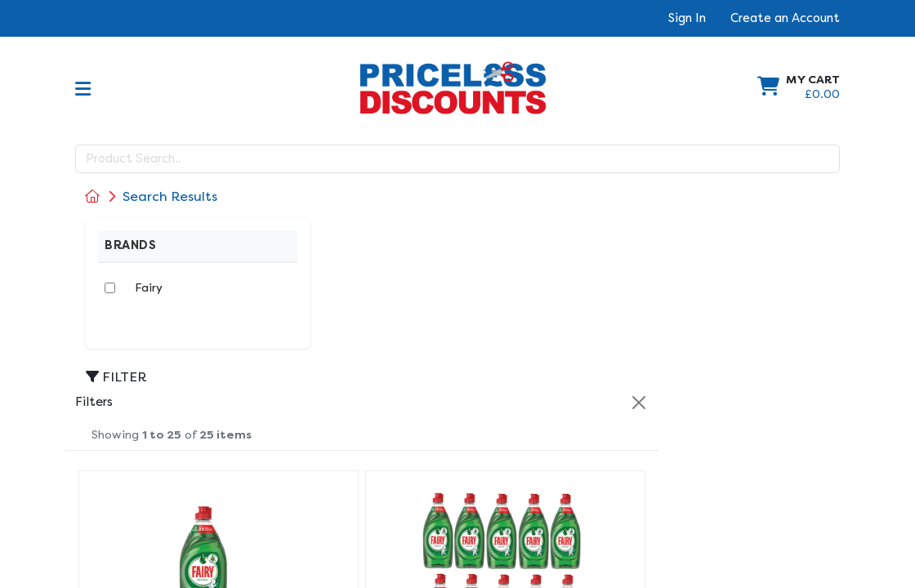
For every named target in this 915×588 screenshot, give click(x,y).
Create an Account (785, 18)
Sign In (687, 18)
